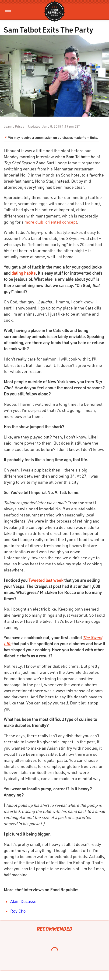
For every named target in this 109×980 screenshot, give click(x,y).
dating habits (24, 273)
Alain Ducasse (23, 901)
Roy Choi (19, 911)
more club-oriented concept (51, 222)
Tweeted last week (46, 580)
